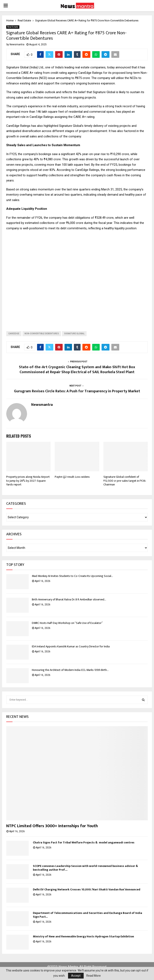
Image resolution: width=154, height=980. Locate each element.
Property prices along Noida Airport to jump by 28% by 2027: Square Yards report (28, 481)
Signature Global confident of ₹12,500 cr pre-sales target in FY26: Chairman (125, 481)
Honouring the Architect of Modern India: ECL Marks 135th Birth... (70, 670)
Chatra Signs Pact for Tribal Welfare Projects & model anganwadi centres (84, 842)
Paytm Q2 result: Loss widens (72, 477)
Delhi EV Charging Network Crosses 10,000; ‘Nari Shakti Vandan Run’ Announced (87, 889)
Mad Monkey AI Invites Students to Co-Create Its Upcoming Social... (72, 576)
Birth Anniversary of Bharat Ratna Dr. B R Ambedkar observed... (69, 599)
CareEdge (14, 334)
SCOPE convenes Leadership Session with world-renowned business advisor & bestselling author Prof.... (85, 868)
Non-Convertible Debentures (42, 334)
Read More (94, 976)
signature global (74, 334)
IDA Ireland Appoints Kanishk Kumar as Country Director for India (71, 646)
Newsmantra (17, 44)
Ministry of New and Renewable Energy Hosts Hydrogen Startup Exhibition (83, 936)
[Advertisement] (77, 278)
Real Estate (13, 27)
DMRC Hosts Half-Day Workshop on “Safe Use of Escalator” (67, 623)
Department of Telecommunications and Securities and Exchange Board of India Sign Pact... (88, 915)
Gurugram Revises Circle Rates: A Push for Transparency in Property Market (77, 391)
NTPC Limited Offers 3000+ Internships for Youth (52, 826)
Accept (76, 976)
